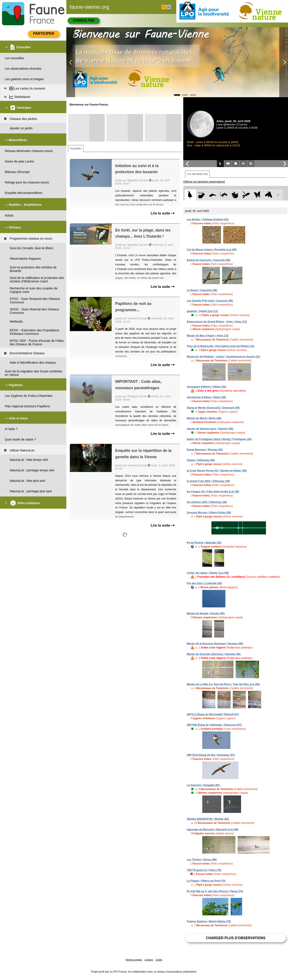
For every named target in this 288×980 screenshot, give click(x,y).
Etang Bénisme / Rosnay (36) (205, 450)
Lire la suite (163, 213)
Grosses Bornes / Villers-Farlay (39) (209, 513)
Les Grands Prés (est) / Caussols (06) (210, 301)
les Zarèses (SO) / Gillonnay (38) (207, 502)
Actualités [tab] (76, 149)
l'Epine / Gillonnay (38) (201, 460)
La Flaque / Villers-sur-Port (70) (206, 881)
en (169, 7)
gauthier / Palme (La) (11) (202, 311)
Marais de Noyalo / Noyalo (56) (206, 614)
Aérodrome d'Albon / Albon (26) (206, 397)
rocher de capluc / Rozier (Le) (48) (208, 573)
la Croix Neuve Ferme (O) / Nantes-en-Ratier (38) (217, 471)
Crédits (159, 960)
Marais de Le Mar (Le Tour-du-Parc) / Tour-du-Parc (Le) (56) (223, 684)
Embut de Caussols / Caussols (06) (208, 260)
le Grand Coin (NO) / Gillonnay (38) (208, 481)
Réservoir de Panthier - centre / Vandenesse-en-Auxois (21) (224, 357)
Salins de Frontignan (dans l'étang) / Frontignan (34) (219, 439)
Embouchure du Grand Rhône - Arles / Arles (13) (217, 322)
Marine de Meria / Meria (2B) (204, 418)
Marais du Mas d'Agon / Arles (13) (208, 336)
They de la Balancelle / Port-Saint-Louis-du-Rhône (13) (220, 346)
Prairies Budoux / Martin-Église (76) (209, 921)
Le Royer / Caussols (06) (202, 290)
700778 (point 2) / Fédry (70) (204, 870)
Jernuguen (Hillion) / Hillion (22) (207, 387)
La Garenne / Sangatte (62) (203, 785)
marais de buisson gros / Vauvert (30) (210, 429)
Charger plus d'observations (236, 938)
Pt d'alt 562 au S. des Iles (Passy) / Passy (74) (215, 891)
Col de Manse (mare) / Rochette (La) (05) (212, 250)
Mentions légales (134, 960)
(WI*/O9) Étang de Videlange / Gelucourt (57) (214, 725)
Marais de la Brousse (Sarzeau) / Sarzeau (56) (215, 644)
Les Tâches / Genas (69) (202, 860)
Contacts (149, 960)
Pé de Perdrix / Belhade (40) (204, 543)
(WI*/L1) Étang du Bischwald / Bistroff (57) (213, 714)
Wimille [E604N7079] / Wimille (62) (208, 819)
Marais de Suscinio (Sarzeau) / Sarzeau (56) (214, 654)
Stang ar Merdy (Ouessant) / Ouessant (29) (213, 408)
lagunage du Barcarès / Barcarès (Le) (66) (213, 830)
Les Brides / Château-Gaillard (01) (208, 220)
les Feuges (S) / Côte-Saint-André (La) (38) (213, 492)
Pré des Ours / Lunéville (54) (204, 583)
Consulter (84, 20)
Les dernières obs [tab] (197, 174)
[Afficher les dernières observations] (204, 182)
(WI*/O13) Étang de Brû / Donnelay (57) (211, 755)
